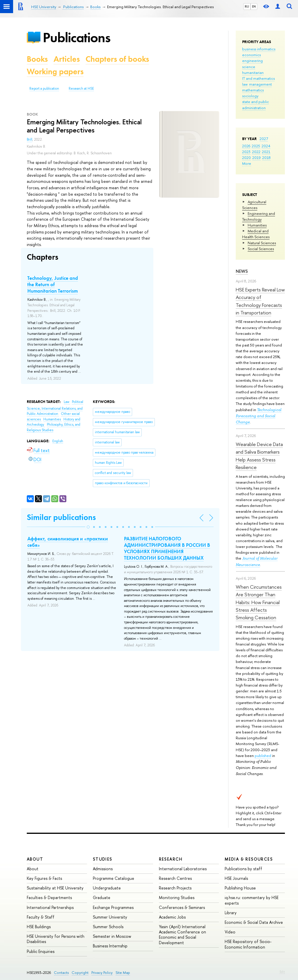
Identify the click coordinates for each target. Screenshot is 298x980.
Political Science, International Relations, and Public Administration (55, 408)
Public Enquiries (41, 951)
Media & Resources (249, 859)
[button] (88, 527)
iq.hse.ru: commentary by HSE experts (252, 900)
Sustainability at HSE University (55, 888)
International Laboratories (183, 869)
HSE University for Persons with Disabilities (56, 939)
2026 (246, 146)
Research (171, 859)
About (35, 859)
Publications (77, 37)
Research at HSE (81, 89)
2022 (256, 152)
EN (254, 6)
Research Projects (175, 888)
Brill (30, 139)
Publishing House (240, 888)
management (260, 84)
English (58, 441)
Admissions (103, 869)
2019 (257, 158)
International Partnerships (50, 907)
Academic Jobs (172, 917)
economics (251, 55)
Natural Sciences (262, 243)
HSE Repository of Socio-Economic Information (248, 944)
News (242, 271)
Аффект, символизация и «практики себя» (68, 542)
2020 (246, 158)
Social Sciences (261, 249)
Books (37, 59)
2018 (266, 158)
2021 (266, 152)
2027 (264, 139)
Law (67, 402)
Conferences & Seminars (182, 907)
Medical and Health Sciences (256, 234)
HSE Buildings (39, 927)
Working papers (55, 71)
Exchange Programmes (113, 907)
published (263, 756)
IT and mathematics (258, 78)
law (245, 84)
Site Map (123, 973)
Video (230, 932)
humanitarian (253, 72)
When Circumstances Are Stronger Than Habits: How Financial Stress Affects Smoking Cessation (259, 602)
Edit (282, 972)
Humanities (257, 225)
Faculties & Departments (49, 897)
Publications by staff (243, 869)
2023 (246, 152)
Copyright (80, 973)
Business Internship (110, 946)
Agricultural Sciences (254, 205)
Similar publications (61, 517)
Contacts (61, 973)
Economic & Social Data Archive (254, 922)
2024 (266, 146)
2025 (256, 146)
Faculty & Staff (41, 917)
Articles (67, 59)
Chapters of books (117, 59)
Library (231, 913)
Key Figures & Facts (44, 878)
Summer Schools (108, 927)
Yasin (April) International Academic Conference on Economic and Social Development (182, 935)
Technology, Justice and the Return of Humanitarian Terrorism (53, 284)
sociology (250, 96)
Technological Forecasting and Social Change (259, 416)
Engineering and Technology (259, 216)
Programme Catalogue (113, 878)
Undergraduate (107, 888)
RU (247, 6)
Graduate (102, 897)
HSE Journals (236, 878)
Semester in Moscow (112, 936)
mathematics (253, 90)
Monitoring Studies (177, 897)
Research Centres (175, 878)
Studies (103, 859)
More (247, 163)
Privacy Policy (102, 973)
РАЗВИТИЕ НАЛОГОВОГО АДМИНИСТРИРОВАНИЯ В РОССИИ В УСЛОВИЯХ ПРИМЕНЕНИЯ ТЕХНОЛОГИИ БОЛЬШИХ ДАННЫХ (167, 548)
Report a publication (44, 89)
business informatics (259, 49)
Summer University (110, 917)
